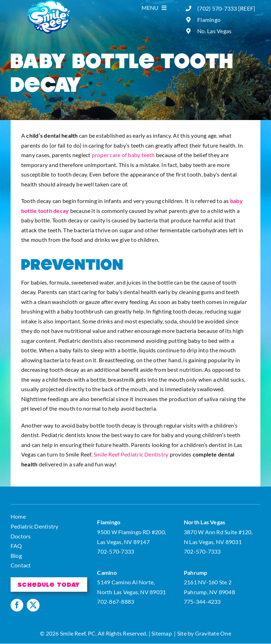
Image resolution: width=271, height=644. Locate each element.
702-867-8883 (116, 601)
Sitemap (162, 633)
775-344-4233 (202, 601)
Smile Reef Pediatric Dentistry (131, 454)
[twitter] (33, 605)
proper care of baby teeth (123, 155)
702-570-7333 (116, 551)
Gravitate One (213, 633)
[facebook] (17, 605)
